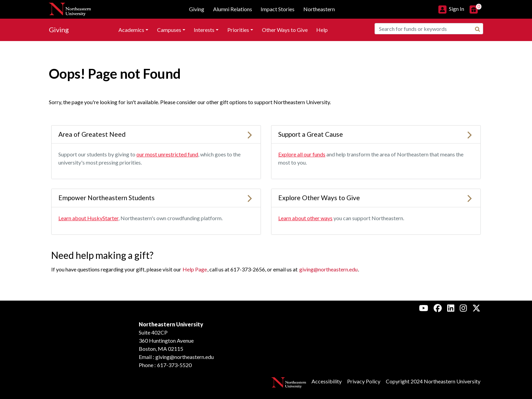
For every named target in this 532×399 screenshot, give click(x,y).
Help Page (195, 269)
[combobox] (429, 29)
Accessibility (327, 381)
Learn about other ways (305, 218)
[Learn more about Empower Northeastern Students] (250, 198)
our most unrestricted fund (167, 154)
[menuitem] (133, 30)
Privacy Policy (364, 381)
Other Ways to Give (285, 30)
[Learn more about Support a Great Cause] (470, 134)
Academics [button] (131, 30)
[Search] (478, 29)
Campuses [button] (169, 30)
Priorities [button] (238, 30)
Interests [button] (204, 30)
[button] (451, 9)
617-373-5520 (174, 365)
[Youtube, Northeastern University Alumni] (424, 308)
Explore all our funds (302, 154)
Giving (59, 30)
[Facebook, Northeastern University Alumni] (438, 308)
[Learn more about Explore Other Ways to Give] (470, 198)
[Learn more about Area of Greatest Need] (250, 134)
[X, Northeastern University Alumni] (476, 308)
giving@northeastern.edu (328, 269)
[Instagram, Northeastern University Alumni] (463, 308)
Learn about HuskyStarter (88, 218)
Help (322, 30)
